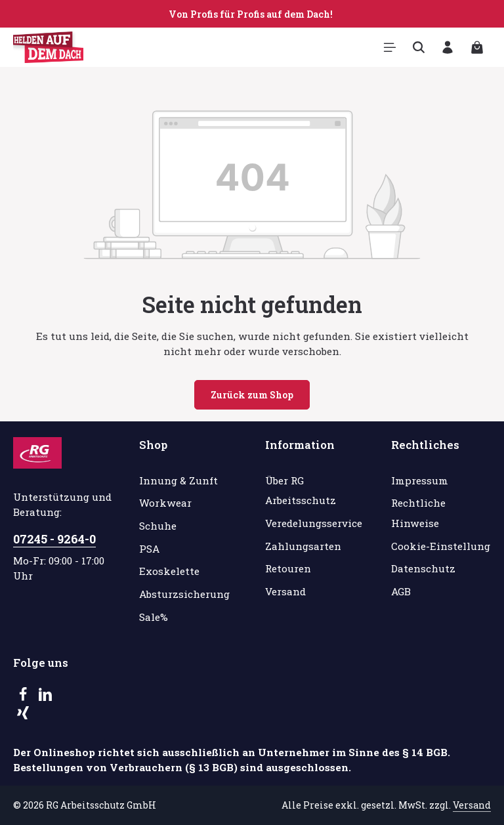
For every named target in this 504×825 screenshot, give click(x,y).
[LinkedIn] (45, 698)
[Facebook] (24, 698)
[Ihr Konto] (448, 47)
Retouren (288, 568)
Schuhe (158, 526)
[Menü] (390, 47)
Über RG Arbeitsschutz (301, 491)
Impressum (420, 480)
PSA (149, 549)
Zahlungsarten (303, 546)
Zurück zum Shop (252, 395)
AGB (401, 591)
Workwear (165, 503)
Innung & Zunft (178, 480)
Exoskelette (169, 571)
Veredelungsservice (314, 523)
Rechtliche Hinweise (418, 513)
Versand (285, 591)
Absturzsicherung (184, 594)
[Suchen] (419, 47)
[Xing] (23, 716)
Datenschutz (423, 568)
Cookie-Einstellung (441, 546)
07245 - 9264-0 (54, 539)
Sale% (154, 617)
